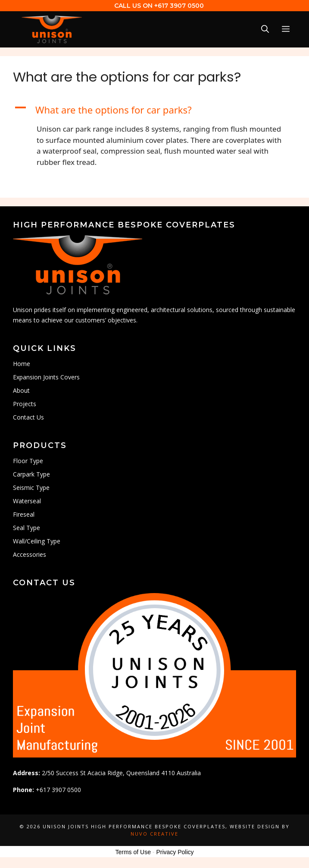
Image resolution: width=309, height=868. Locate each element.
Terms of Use (133, 852)
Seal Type (27, 528)
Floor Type (28, 461)
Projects (25, 404)
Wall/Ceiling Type (37, 541)
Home (22, 364)
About (21, 390)
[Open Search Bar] (265, 29)
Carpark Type (31, 474)
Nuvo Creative (154, 834)
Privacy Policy (175, 852)
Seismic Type (31, 488)
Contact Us (28, 417)
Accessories (30, 554)
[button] (154, 110)
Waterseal (27, 501)
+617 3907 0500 (179, 6)
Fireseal (24, 514)
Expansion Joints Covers (46, 377)
